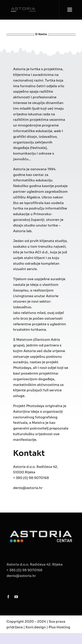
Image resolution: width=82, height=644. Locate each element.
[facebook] (8, 598)
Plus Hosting (59, 627)
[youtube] (16, 598)
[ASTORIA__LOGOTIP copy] (41, 531)
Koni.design (36, 627)
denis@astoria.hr (28, 488)
